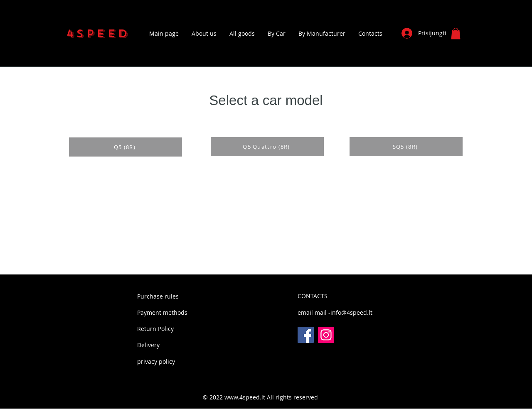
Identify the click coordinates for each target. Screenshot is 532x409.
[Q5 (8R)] (126, 147)
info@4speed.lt (351, 312)
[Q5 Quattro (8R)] (267, 147)
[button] (456, 33)
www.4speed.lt (245, 397)
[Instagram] (326, 335)
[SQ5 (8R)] (406, 147)
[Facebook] (306, 335)
